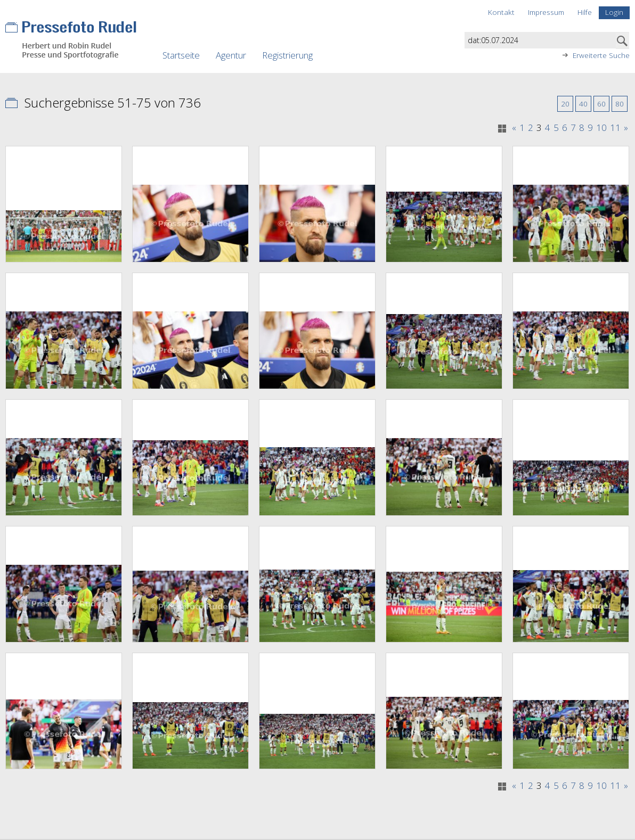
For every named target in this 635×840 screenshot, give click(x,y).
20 (565, 104)
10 (601, 128)
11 (615, 128)
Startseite (181, 55)
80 (620, 104)
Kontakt (501, 12)
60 (601, 104)
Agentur (231, 55)
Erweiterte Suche (601, 55)
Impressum (546, 12)
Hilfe (585, 12)
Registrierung (287, 55)
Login (614, 12)
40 (583, 104)
